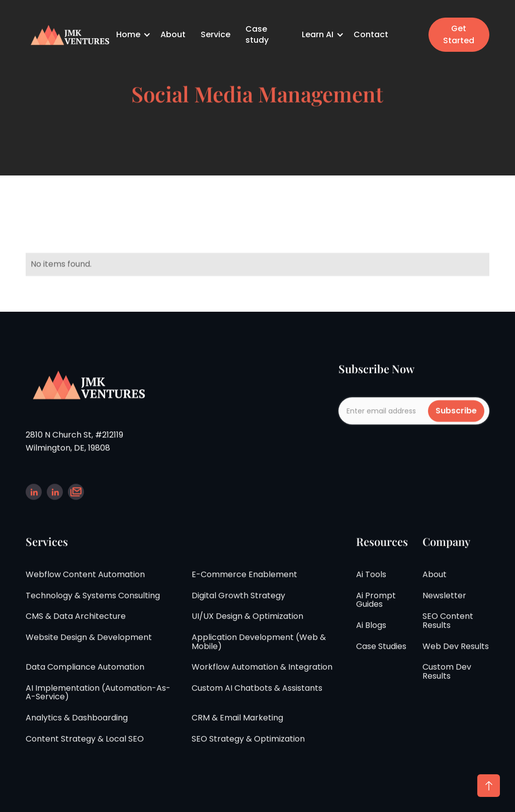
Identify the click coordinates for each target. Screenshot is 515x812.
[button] (135, 35)
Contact (371, 34)
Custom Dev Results (447, 679)
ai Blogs (371, 633)
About (173, 34)
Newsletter (444, 603)
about (435, 582)
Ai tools (371, 582)
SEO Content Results (448, 629)
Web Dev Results (456, 654)
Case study (257, 34)
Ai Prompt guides (376, 608)
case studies (381, 654)
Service (216, 34)
